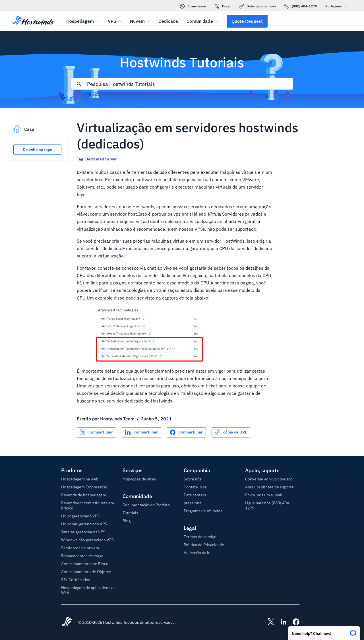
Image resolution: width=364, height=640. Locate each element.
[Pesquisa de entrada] (190, 84)
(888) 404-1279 (301, 6)
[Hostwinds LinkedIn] (281, 622)
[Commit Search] (79, 84)
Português (338, 6)
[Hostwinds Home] (67, 622)
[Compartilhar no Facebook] (186, 432)
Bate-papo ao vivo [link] (258, 6)
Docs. (223, 6)
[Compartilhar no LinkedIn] (141, 432)
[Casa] (33, 21)
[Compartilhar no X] (96, 432)
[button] (324, 631)
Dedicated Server (101, 159)
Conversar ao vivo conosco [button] (269, 479)
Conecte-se (193, 6)
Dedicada (168, 21)
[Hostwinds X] (268, 622)
